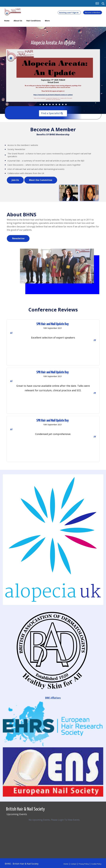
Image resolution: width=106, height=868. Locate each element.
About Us (18, 21)
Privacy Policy (84, 864)
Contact (73, 864)
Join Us (15, 180)
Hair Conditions (34, 21)
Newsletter (18, 238)
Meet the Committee (41, 180)
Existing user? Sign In (69, 13)
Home (7, 22)
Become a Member (93, 12)
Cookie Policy (96, 864)
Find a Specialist (52, 113)
